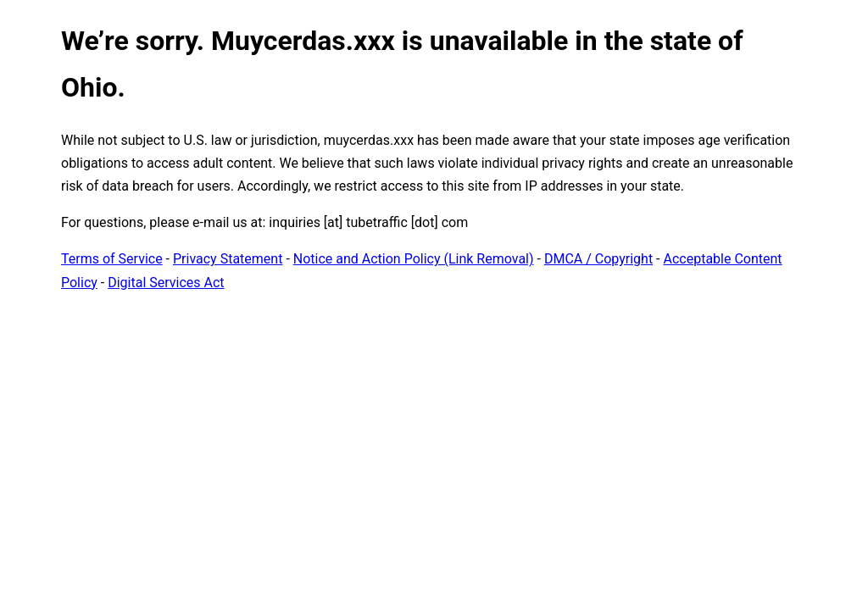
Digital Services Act (166, 283)
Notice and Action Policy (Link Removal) (414, 259)
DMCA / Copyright (598, 259)
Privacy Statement (228, 259)
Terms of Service (112, 259)
